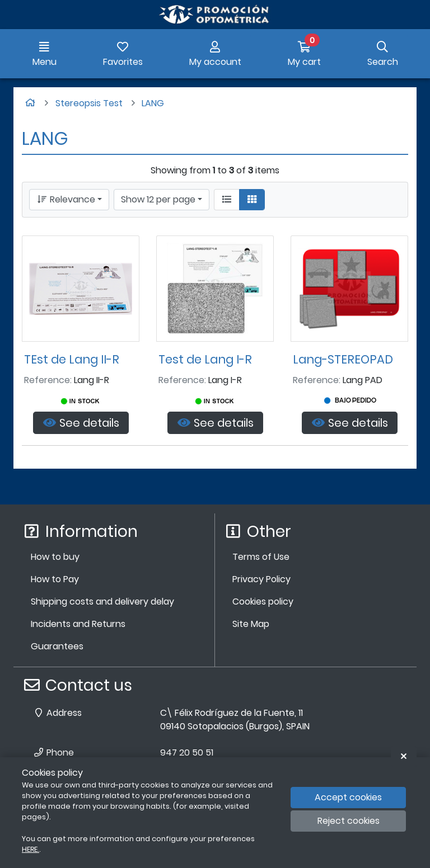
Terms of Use (261, 557)
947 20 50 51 (187, 753)
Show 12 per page (158, 199)
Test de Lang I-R (205, 359)
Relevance (66, 199)
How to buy (55, 557)
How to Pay (55, 579)
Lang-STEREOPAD (343, 359)
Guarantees (57, 646)
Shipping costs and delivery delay (102, 602)
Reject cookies (349, 821)
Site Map (251, 624)
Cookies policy (263, 602)
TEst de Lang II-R (72, 359)
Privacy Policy (261, 579)
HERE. (31, 849)
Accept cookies (348, 797)
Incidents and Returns (78, 624)
